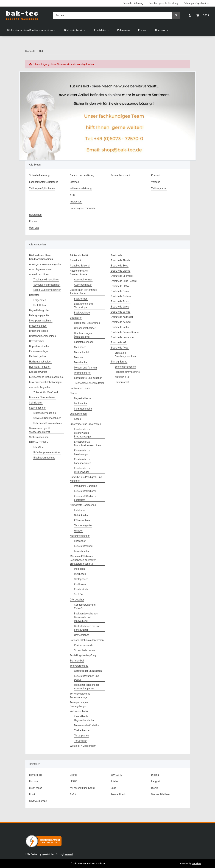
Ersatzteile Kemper (121, 322)
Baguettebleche (83, 398)
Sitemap (74, 182)
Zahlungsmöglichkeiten (196, 3)
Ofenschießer (81, 635)
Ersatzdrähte (81, 589)
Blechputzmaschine (44, 458)
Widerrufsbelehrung (81, 188)
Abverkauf (75, 260)
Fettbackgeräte (37, 356)
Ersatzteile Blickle (120, 260)
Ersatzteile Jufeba (121, 312)
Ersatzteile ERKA (120, 286)
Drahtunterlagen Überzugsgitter (83, 335)
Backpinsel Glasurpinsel (87, 323)
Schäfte (78, 594)
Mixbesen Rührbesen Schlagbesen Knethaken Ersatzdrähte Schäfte (83, 560)
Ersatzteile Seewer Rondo (125, 332)
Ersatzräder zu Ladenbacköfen (83, 461)
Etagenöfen (40, 300)
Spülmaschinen (38, 408)
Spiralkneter (36, 403)
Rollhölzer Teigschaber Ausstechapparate (87, 687)
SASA (73, 794)
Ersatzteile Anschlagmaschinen (126, 355)
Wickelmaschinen (39, 437)
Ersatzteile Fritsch (120, 301)
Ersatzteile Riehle (120, 327)
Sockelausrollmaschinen (47, 285)
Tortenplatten (82, 736)
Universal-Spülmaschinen (47, 418)
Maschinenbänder (80, 536)
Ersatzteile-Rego (120, 348)
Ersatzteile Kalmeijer (122, 317)
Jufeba (114, 781)
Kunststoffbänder (84, 546)
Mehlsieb (79, 357)
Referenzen (124, 30)
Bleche (74, 393)
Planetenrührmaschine (127, 372)
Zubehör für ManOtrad (46, 392)
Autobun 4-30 (122, 377)
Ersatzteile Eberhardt (122, 276)
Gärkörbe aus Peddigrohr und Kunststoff (86, 479)
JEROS (74, 781)
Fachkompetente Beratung (163, 3)
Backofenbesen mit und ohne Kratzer (87, 628)
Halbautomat (122, 382)
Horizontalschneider (40, 362)
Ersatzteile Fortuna (121, 296)
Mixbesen (79, 569)
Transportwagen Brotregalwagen (79, 704)
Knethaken (80, 584)
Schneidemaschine (125, 367)
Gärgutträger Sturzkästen (88, 671)
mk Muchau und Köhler (83, 788)
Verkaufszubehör (79, 711)
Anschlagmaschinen (40, 269)
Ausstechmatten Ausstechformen (79, 273)
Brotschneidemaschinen (43, 336)
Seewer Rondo (119, 794)
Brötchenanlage (38, 326)
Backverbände (82, 313)
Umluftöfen (40, 305)
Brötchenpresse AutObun (47, 452)
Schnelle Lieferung (133, 3)
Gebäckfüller (81, 515)
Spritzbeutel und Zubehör (88, 378)
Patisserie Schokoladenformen (87, 640)
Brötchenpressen (39, 331)
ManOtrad (39, 447)
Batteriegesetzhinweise (83, 208)
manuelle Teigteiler (40, 387)
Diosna (155, 775)
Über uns (34, 228)
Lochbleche (80, 403)
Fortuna (33, 781)
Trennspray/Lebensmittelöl (89, 383)
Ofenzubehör (77, 600)
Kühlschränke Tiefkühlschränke (46, 377)
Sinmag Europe (119, 362)
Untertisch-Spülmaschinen (48, 423)
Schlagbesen (81, 579)
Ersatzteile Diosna (121, 271)
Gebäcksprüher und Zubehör (85, 607)
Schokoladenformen (85, 650)
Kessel (78, 419)
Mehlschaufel (82, 352)
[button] (190, 15)
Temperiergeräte (83, 526)
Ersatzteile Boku (119, 266)
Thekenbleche (82, 730)
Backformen (81, 299)
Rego (113, 788)
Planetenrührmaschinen (42, 397)
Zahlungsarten (159, 188)
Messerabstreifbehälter (87, 725)
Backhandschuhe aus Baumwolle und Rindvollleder (86, 617)
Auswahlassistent (120, 175)
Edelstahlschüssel (84, 342)
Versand (156, 182)
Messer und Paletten (85, 368)
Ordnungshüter (82, 373)
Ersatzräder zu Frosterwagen (82, 452)
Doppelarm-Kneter (39, 346)
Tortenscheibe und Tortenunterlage (80, 696)
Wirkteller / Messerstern (83, 746)
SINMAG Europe (38, 801)
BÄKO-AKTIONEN (39, 442)
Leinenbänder (82, 551)
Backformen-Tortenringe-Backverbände (84, 292)
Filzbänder (80, 541)
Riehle (155, 788)
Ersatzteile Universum (123, 337)
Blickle (73, 775)
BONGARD (116, 775)
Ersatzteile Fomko (121, 291)
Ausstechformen (83, 280)
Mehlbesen (80, 347)
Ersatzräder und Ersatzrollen (85, 424)
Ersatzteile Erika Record (124, 281)
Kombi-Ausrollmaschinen (47, 290)
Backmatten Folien (80, 388)
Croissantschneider (85, 328)
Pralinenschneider (84, 645)
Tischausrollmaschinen (46, 280)
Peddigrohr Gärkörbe (86, 486)
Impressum (76, 202)
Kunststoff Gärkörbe (85, 491)
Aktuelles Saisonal (80, 266)
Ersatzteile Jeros (120, 307)
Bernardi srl (36, 775)
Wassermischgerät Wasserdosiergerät (40, 430)
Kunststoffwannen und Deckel (87, 678)
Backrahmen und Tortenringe (83, 306)
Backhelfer (76, 318)
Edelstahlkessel (78, 414)
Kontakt (143, 30)
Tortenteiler (80, 741)
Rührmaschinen (83, 520)
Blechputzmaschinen (41, 321)
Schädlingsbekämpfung (83, 655)
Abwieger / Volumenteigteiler (45, 264)
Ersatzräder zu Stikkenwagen (82, 470)
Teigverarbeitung (79, 666)
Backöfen (34, 295)
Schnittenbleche (83, 409)
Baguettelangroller (39, 310)
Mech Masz (36, 788)
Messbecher (81, 362)
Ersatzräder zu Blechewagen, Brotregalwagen (83, 433)
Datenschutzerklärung (82, 175)
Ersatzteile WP (119, 342)
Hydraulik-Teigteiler (40, 367)
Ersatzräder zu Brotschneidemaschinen (87, 444)
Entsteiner (80, 510)
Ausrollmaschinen (39, 274)
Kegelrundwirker (38, 372)
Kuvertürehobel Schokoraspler (46, 382)
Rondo (33, 794)
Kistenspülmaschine (45, 413)
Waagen (79, 531)
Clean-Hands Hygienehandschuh (85, 718)
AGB (72, 195)
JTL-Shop (196, 864)
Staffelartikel (77, 661)
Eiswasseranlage (39, 351)
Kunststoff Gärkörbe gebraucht (85, 498)
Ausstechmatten (83, 285)
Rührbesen (80, 574)
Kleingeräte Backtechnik (83, 505)
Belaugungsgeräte (39, 315)
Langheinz (157, 781)
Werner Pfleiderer (161, 794)
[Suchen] (112, 15)
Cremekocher (37, 341)
